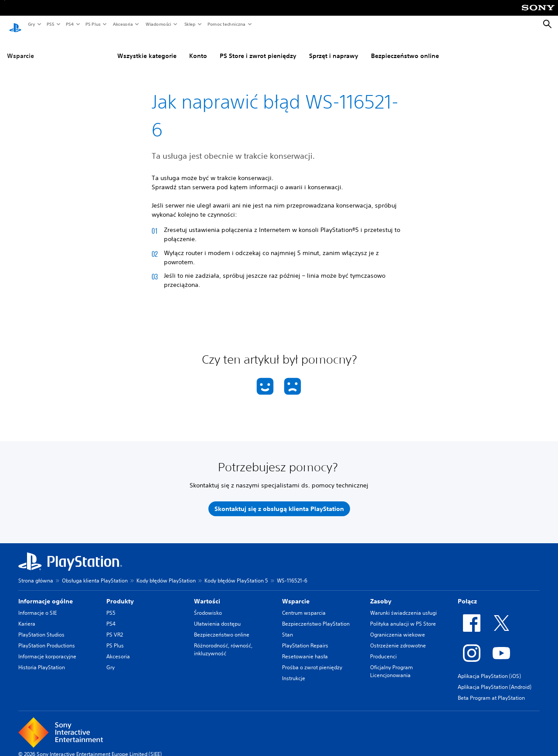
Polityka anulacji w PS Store (403, 615)
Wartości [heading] (207, 593)
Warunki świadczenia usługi (403, 604)
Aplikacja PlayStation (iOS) (489, 668)
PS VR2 (115, 626)
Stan (288, 626)
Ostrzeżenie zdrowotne (398, 637)
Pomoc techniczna (226, 24)
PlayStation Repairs (305, 637)
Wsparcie (20, 48)
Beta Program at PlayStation (491, 690)
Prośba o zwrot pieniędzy (312, 659)
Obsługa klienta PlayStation (95, 572)
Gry (31, 24)
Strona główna (36, 572)
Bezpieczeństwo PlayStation (316, 615)
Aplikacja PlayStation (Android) (495, 679)
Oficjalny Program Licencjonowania (391, 663)
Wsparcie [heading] (296, 593)
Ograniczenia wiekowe (398, 626)
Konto (198, 48)
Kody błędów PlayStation (166, 572)
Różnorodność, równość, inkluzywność (223, 641)
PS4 (69, 24)
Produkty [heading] (120, 593)
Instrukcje (294, 670)
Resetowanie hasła (305, 648)
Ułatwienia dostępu (217, 615)
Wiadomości (158, 24)
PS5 (50, 24)
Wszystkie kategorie (147, 48)
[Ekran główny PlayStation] (15, 24)
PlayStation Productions (47, 637)
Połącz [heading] (467, 593)
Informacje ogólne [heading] (46, 593)
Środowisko (208, 604)
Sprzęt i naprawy (334, 48)
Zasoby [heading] (381, 593)
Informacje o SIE (37, 604)
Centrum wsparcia (304, 604)
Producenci (383, 648)
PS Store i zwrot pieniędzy (258, 48)
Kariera (27, 615)
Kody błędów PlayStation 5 (236, 572)
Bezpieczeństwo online (405, 48)
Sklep (190, 24)
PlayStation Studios (41, 626)
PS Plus (93, 24)
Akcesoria (122, 24)
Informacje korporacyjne (47, 648)
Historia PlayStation (42, 659)
